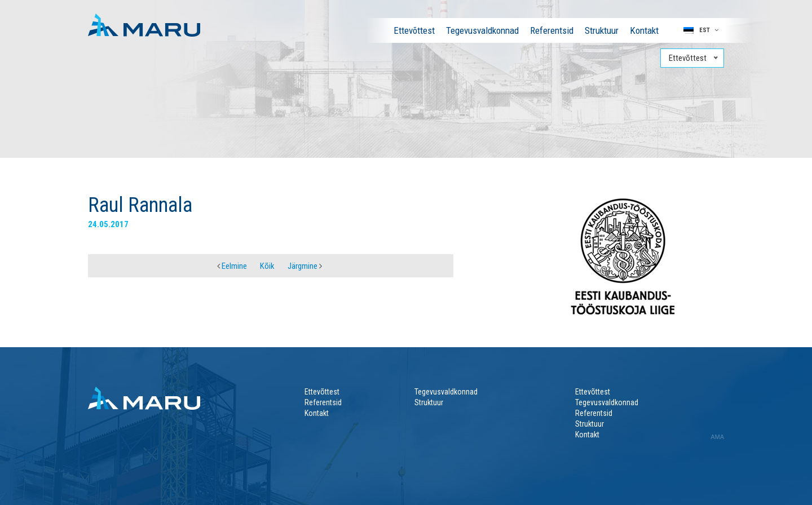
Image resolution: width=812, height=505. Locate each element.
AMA (717, 437)
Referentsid (552, 30)
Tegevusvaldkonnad (482, 30)
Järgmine (305, 266)
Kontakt (644, 30)
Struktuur (602, 30)
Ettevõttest (414, 30)
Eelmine (232, 266)
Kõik (267, 266)
